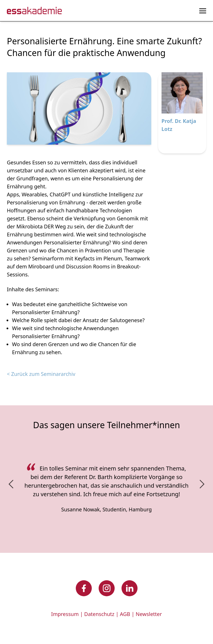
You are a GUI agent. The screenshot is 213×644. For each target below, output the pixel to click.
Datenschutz (99, 614)
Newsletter (149, 614)
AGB (125, 614)
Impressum (65, 614)
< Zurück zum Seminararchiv (41, 374)
